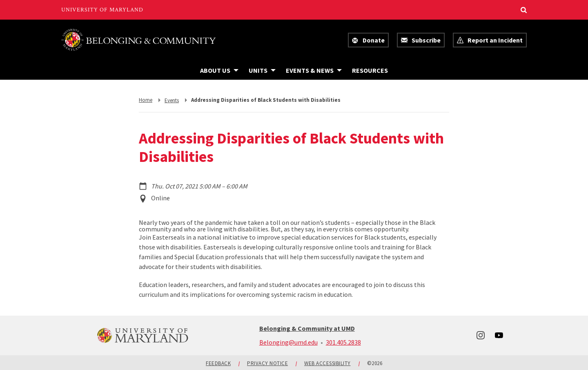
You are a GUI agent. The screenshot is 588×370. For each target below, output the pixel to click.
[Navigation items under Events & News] (314, 70)
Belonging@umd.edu (288, 342)
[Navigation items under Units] (262, 70)
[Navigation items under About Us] (219, 70)
